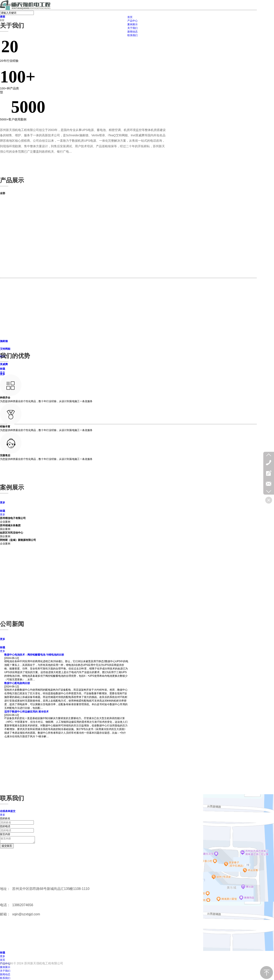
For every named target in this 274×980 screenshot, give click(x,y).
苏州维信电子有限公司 (13, 518)
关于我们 (5, 971)
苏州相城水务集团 (10, 525)
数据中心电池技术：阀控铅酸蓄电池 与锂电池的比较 (34, 655)
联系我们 (5, 978)
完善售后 (5, 455)
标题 (3, 369)
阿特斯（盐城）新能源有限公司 (18, 540)
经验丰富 (5, 427)
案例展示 (5, 967)
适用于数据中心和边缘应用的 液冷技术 (26, 712)
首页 (3, 960)
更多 (3, 372)
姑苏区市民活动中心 (12, 533)
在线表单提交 (8, 811)
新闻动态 (5, 974)
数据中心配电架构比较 (17, 683)
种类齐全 (5, 398)
